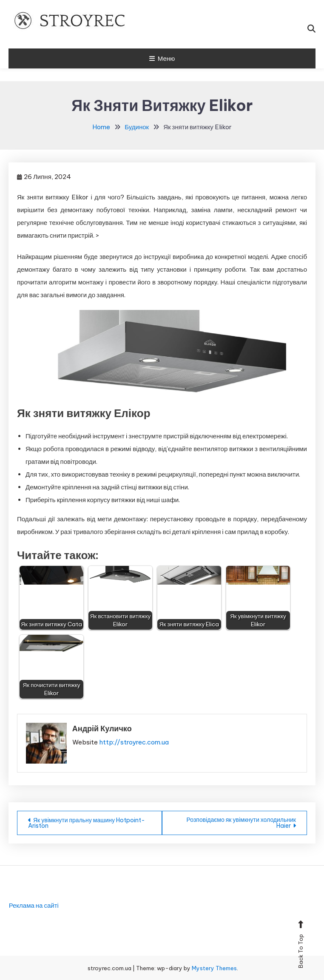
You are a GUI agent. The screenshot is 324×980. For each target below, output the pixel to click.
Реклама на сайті (34, 905)
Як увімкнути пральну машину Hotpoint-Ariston (87, 823)
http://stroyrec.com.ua (134, 742)
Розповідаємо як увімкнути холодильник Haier (241, 823)
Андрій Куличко (102, 729)
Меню (162, 58)
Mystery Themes (214, 968)
